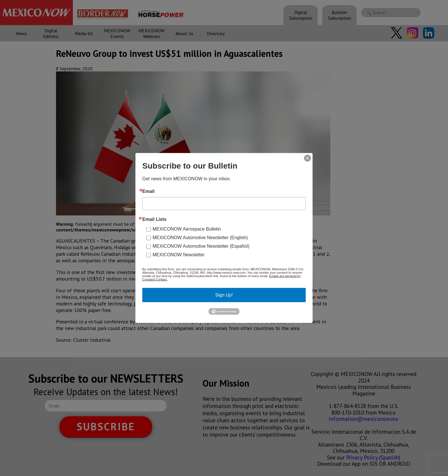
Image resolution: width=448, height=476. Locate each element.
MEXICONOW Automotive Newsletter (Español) (201, 246)
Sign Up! (224, 295)
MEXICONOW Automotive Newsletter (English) (200, 238)
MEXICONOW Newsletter (179, 255)
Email (148, 191)
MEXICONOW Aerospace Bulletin (187, 229)
